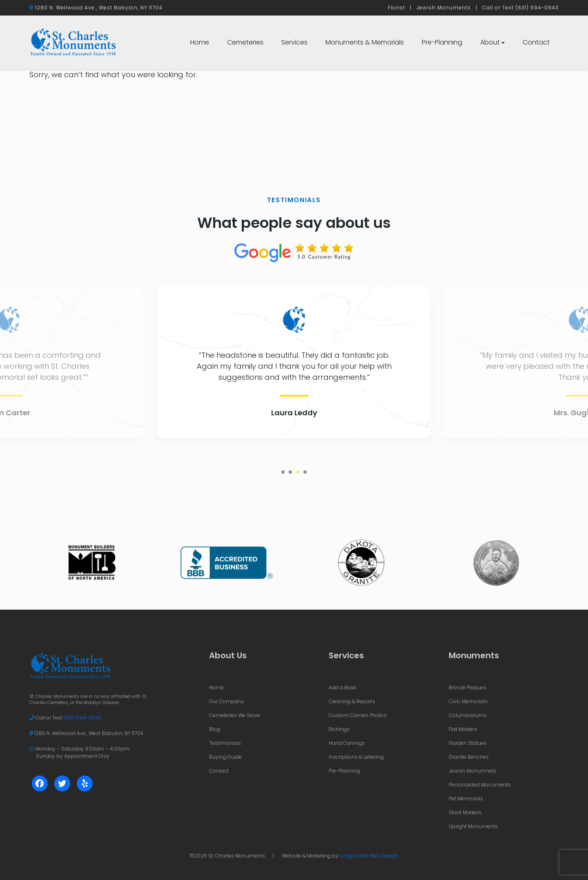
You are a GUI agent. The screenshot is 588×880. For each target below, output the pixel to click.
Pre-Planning (442, 42)
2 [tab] (290, 472)
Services (294, 42)
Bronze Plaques (468, 687)
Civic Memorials (468, 701)
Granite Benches (469, 757)
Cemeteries (245, 42)
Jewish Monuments (444, 8)
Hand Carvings (347, 743)
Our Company (227, 701)
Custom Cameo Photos (358, 715)
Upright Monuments (473, 826)
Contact (536, 42)
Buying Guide (225, 757)
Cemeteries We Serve (235, 715)
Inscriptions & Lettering (356, 757)
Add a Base (343, 687)
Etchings (339, 729)
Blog (215, 729)
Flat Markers (463, 729)
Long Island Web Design (369, 856)
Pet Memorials (466, 799)
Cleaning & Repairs (352, 701)
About (490, 42)
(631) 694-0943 (537, 8)
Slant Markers (465, 812)
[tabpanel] (294, 362)
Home (200, 42)
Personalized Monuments (480, 785)
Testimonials (225, 743)
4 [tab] (305, 472)
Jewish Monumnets (473, 771)
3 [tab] (298, 472)
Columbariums (468, 715)
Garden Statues (468, 743)
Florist (396, 8)
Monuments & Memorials (365, 42)
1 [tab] (283, 472)
